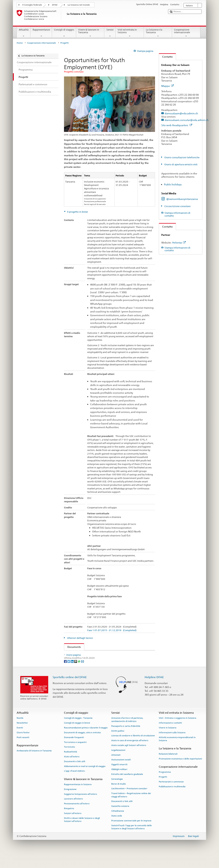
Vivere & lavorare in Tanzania (90, 33)
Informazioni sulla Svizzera (172, 745)
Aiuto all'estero (72, 769)
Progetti (163, 789)
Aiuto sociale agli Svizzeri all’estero (129, 757)
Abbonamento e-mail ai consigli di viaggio (85, 778)
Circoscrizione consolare (177, 206)
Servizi (110, 33)
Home (20, 43)
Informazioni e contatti (170, 735)
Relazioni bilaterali (168, 766)
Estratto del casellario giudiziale (127, 786)
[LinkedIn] (72, 673)
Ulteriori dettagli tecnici (80, 638)
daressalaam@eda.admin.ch (181, 113)
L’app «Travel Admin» (75, 783)
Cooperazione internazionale (186, 33)
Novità (20, 730)
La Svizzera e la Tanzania (158, 33)
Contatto (166, 57)
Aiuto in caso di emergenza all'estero (130, 752)
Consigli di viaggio (64, 33)
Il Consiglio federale (32, 5)
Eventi (20, 740)
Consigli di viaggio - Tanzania (78, 730)
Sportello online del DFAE (70, 689)
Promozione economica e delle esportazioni (180, 771)
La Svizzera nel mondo (79, 5)
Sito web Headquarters (177, 125)
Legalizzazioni (118, 762)
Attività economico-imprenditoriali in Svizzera (177, 751)
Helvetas (179, 243)
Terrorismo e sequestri (75, 754)
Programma (165, 784)
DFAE (55, 5)
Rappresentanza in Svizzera (78, 796)
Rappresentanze (41, 33)
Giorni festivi (23, 745)
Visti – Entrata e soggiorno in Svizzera (178, 730)
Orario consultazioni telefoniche (182, 157)
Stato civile (117, 828)
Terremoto (69, 759)
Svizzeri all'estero (73, 825)
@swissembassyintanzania (182, 199)
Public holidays (173, 184)
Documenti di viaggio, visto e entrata (82, 745)
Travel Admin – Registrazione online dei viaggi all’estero (131, 807)
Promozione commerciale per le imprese (131, 833)
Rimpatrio (69, 820)
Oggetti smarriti (119, 776)
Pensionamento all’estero (77, 816)
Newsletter (22, 735)
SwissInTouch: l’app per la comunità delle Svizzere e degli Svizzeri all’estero (132, 839)
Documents (72, 647)
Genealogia (117, 791)
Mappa (168, 86)
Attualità (24, 33)
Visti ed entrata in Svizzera (130, 33)
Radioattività (71, 764)
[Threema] (76, 673)
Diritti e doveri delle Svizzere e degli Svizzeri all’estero (82, 832)
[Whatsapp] (79, 673)
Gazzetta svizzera (120, 818)
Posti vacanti (23, 749)
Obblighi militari (119, 781)
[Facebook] (66, 673)
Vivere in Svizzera (168, 740)
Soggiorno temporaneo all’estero (80, 806)
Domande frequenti (74, 749)
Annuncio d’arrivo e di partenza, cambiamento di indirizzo (127, 732)
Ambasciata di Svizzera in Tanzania (34, 763)
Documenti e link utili (75, 773)
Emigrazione (70, 801)
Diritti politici (118, 743)
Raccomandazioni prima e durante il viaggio (86, 740)
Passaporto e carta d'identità (126, 738)
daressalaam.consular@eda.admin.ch (187, 120)
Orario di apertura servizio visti (181, 164)
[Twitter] (69, 673)
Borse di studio (119, 796)
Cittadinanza (118, 823)
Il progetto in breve (77, 212)
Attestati (116, 767)
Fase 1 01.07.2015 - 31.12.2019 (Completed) (112, 630)
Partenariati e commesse (171, 794)
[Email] (82, 673)
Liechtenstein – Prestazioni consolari (129, 801)
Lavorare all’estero (73, 811)
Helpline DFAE (154, 689)
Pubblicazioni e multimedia (172, 798)
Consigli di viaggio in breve (77, 735)
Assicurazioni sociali (121, 772)
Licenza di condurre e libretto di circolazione (133, 748)
